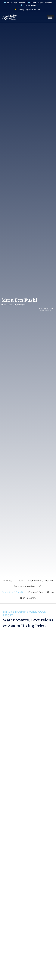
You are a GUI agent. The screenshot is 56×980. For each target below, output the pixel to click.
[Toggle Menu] (50, 17)
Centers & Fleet (36, 592)
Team (20, 581)
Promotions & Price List (13, 592)
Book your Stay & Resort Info (28, 586)
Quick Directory (28, 598)
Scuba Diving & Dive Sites (41, 581)
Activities (7, 581)
